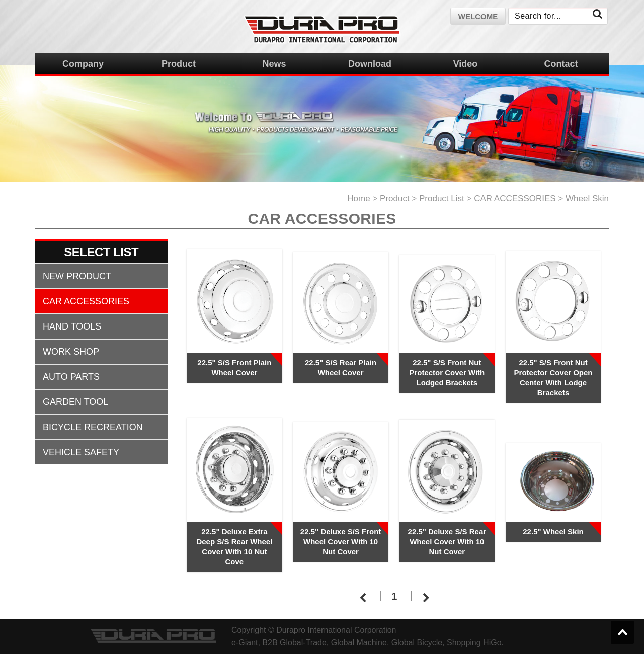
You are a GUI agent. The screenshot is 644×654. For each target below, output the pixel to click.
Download (370, 64)
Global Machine (359, 643)
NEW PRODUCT (77, 276)
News (274, 64)
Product (179, 64)
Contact (561, 64)
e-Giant (245, 643)
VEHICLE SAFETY (81, 452)
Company (83, 64)
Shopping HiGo (474, 643)
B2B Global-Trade (294, 643)
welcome (478, 16)
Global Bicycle (417, 643)
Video (466, 64)
